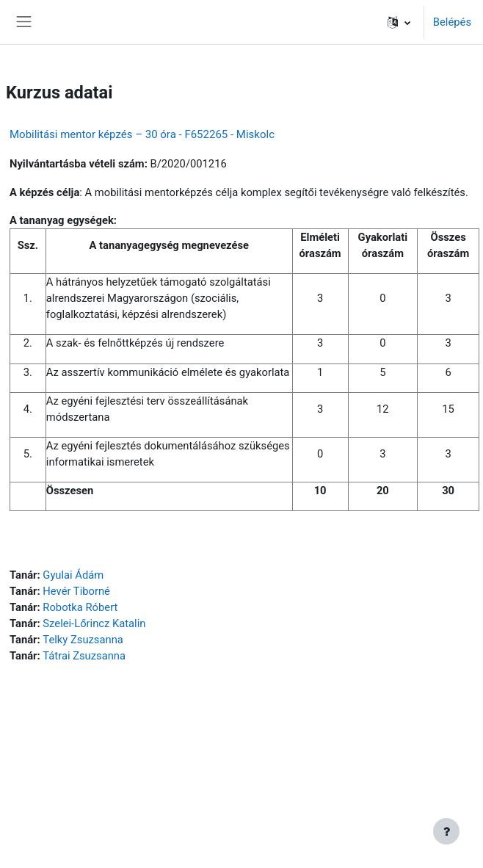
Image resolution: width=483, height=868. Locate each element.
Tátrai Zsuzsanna (84, 656)
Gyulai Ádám (73, 575)
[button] (399, 22)
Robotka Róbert (80, 607)
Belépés (452, 22)
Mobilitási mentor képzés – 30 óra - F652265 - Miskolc (142, 134)
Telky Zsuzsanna (83, 640)
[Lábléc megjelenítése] (446, 831)
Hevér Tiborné (76, 591)
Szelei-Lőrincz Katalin (94, 623)
